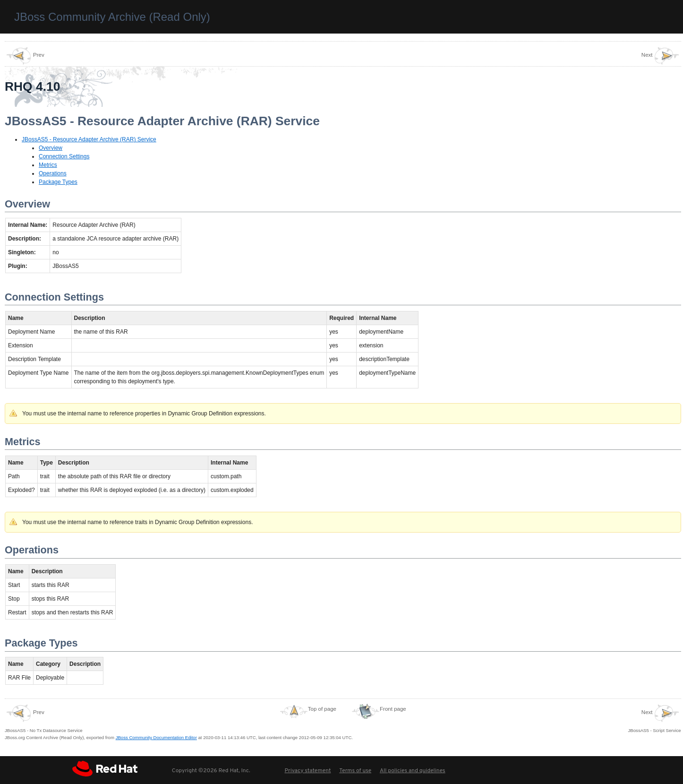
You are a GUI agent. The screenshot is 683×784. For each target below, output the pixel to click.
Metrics (48, 165)
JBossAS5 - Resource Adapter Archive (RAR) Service (89, 139)
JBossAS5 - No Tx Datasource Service (44, 718)
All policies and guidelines (413, 771)
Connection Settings (64, 156)
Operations (53, 173)
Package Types (58, 182)
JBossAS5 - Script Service (655, 718)
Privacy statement (307, 771)
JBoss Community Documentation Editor (156, 737)
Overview (51, 148)
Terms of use (355, 771)
